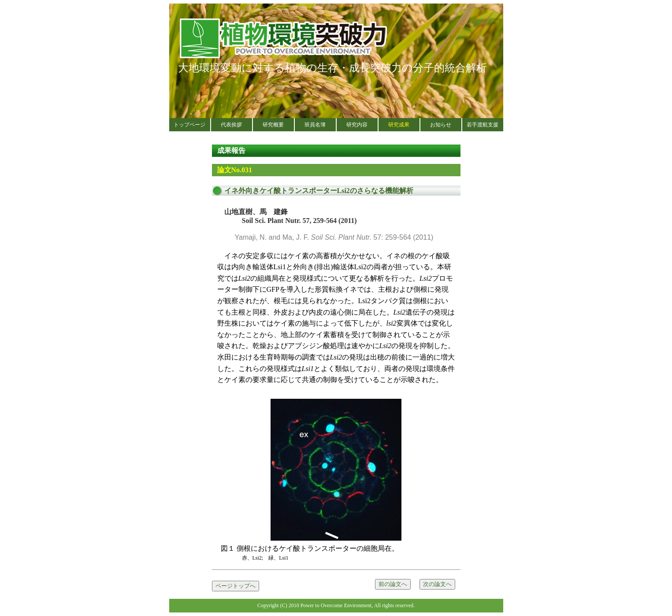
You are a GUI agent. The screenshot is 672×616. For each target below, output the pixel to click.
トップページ (189, 125)
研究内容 (357, 125)
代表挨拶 (231, 125)
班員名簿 (315, 125)
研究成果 (399, 125)
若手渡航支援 (483, 125)
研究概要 (273, 125)
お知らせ (441, 125)
